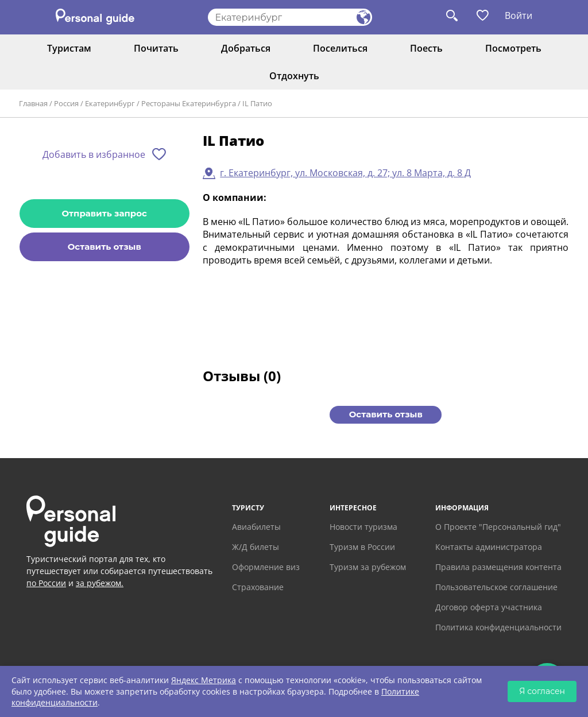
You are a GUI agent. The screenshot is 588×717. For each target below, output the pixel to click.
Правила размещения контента (498, 567)
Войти (519, 15)
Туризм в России (362, 547)
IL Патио (257, 103)
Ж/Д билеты (256, 547)
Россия (66, 103)
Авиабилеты (256, 527)
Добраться (246, 48)
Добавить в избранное (94, 154)
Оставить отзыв (105, 247)
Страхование (258, 587)
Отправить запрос (105, 213)
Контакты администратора (489, 547)
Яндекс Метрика (204, 680)
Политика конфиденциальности (498, 627)
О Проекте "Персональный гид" (498, 527)
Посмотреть (513, 48)
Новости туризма (363, 527)
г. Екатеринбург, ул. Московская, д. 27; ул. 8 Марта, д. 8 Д (345, 173)
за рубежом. (100, 583)
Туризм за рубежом (368, 567)
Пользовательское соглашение (496, 587)
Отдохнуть (294, 76)
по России (46, 583)
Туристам (69, 48)
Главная (33, 103)
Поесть (426, 48)
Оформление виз (266, 567)
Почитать (156, 48)
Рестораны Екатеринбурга (189, 103)
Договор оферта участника (489, 607)
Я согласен (542, 691)
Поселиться (340, 48)
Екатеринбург (110, 103)
